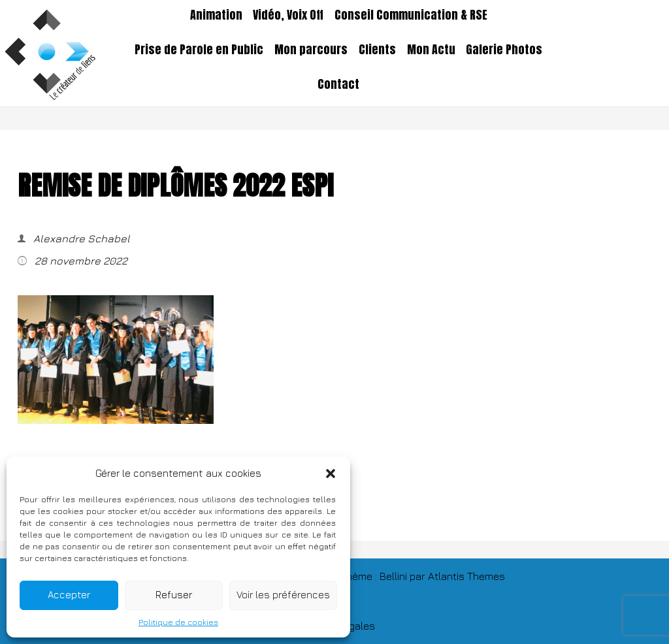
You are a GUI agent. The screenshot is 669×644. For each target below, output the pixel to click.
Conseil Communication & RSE (411, 15)
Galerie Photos (504, 50)
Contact (338, 84)
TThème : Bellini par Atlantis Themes (420, 576)
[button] (331, 474)
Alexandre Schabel (80, 238)
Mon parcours (311, 50)
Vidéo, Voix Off (288, 15)
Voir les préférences (283, 595)
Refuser (174, 595)
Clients (377, 50)
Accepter (69, 595)
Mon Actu (431, 50)
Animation (216, 15)
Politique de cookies (178, 622)
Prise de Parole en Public (199, 50)
